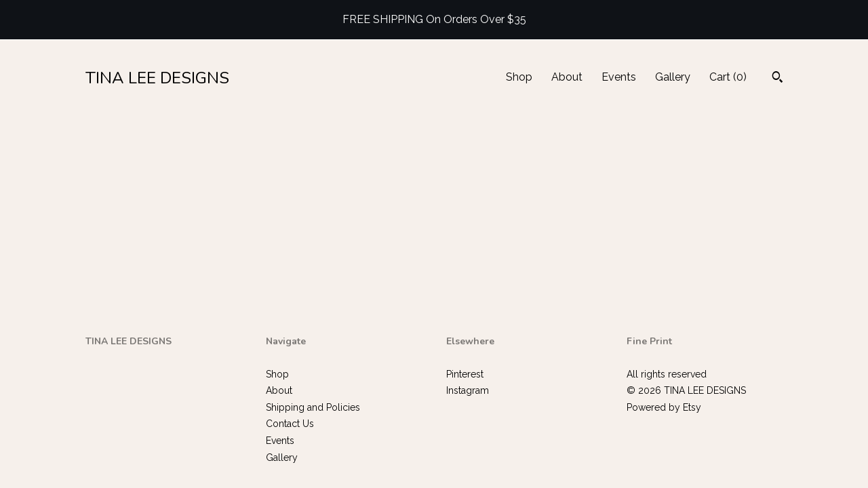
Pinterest (465, 374)
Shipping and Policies (313, 407)
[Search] (777, 79)
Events (619, 77)
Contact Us (290, 424)
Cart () (728, 77)
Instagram (468, 390)
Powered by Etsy (664, 407)
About (567, 77)
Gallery (673, 77)
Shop (519, 77)
